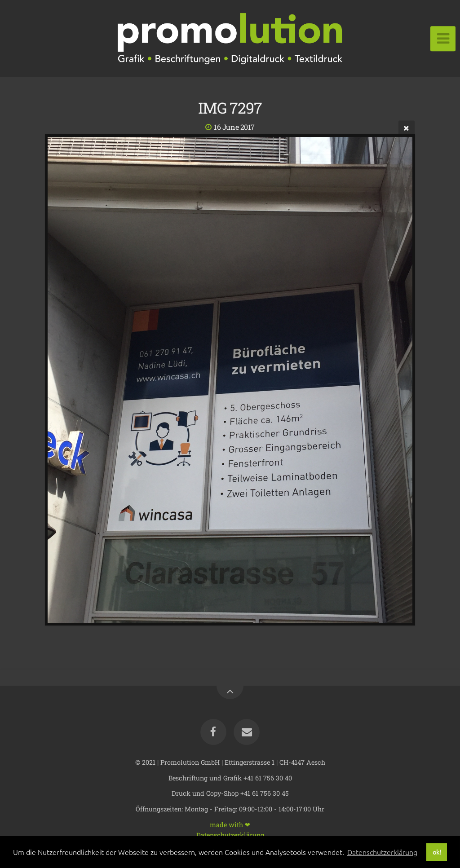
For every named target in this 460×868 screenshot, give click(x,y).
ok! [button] (437, 852)
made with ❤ (230, 824)
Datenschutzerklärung (230, 835)
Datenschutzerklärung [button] (382, 852)
